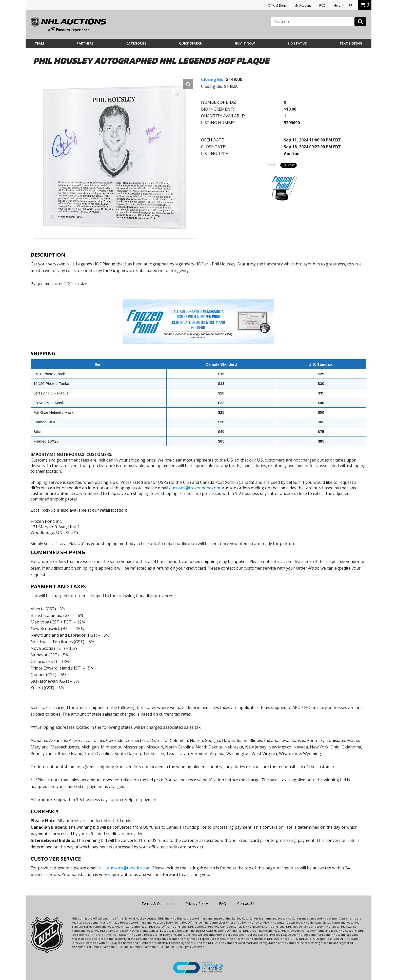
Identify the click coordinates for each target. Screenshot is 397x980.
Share (271, 165)
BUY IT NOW (245, 43)
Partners (85, 43)
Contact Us (246, 903)
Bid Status (297, 43)
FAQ (322, 5)
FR (351, 5)
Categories (136, 43)
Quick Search (191, 43)
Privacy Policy (197, 903)
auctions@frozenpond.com (195, 488)
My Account (303, 5)
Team (39, 43)
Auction (292, 154)
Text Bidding (351, 43)
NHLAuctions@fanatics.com (124, 868)
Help (337, 5)
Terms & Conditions (158, 903)
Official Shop (277, 5)
